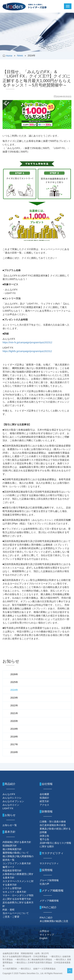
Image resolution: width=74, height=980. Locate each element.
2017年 (14, 744)
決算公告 (44, 836)
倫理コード (9, 867)
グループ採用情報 (49, 880)
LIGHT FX (8, 808)
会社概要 (44, 794)
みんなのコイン (11, 805)
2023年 (14, 698)
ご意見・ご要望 (11, 917)
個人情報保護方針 (12, 849)
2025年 (14, 682)
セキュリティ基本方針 (14, 892)
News (20, 56)
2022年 (14, 705)
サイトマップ (47, 935)
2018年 (14, 737)
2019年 (14, 729)
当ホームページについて (16, 913)
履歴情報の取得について (16, 853)
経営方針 (44, 801)
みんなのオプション (13, 801)
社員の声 (44, 884)
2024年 (14, 690)
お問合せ (44, 931)
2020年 (14, 721)
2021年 (14, 713)
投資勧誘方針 (10, 846)
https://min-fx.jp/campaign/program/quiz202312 (27, 342)
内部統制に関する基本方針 (17, 842)
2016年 (14, 752)
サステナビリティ (49, 863)
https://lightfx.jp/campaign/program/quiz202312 (27, 351)
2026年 (14, 674)
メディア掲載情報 (49, 901)
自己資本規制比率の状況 (53, 825)
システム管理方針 (12, 888)
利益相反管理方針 (12, 870)
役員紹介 (44, 798)
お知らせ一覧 (10, 825)
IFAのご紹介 (46, 918)
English (44, 938)
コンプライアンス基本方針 (17, 863)
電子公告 (44, 839)
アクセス (44, 805)
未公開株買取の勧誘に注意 (54, 921)
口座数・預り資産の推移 (53, 822)
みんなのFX (9, 794)
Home (9, 56)
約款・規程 (9, 910)
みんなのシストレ (12, 798)
